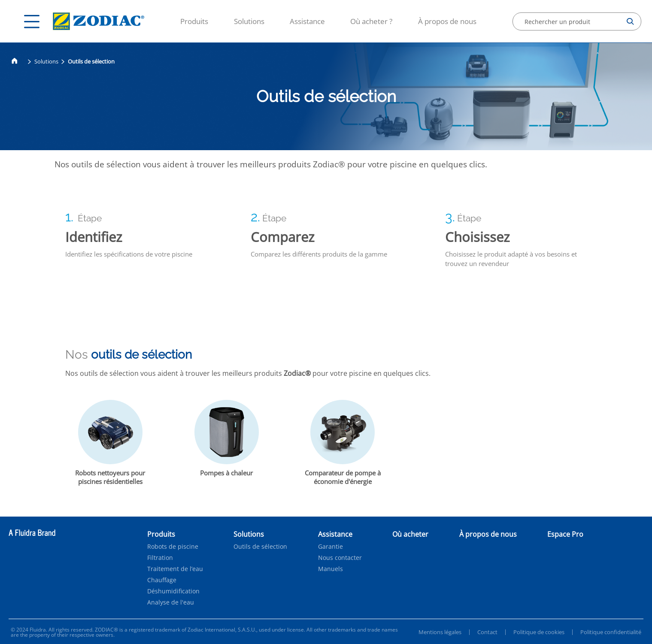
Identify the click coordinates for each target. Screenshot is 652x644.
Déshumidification (173, 591)
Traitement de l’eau (175, 569)
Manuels (331, 569)
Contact (487, 632)
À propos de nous (447, 21)
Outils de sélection (260, 547)
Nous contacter (340, 558)
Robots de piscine (173, 547)
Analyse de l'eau (171, 602)
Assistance (307, 21)
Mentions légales (440, 632)
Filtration (160, 558)
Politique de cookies (539, 632)
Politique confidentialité (611, 632)
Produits (194, 21)
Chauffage (162, 580)
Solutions (249, 21)
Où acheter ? (371, 21)
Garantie (331, 547)
